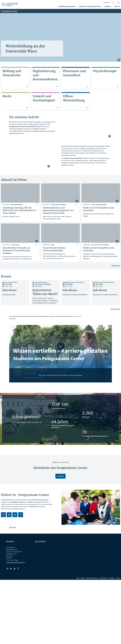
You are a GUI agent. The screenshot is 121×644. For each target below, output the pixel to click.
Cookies (118, 581)
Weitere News (116, 266)
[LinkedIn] (11, 569)
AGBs (78, 581)
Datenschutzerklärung (92, 581)
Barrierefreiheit (103, 581)
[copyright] (119, 60)
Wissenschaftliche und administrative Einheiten (49, 566)
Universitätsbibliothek (42, 562)
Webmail (38, 549)
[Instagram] (7, 569)
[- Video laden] (61, 354)
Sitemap (83, 581)
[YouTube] (15, 569)
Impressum (112, 581)
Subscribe (60, 476)
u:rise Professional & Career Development (47, 569)
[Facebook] (18, 569)
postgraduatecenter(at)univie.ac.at (16, 562)
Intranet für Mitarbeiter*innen (44, 559)
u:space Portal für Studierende (44, 552)
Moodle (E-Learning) (42, 545)
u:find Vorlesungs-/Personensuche (45, 556)
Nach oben (13, 527)
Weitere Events (115, 309)
